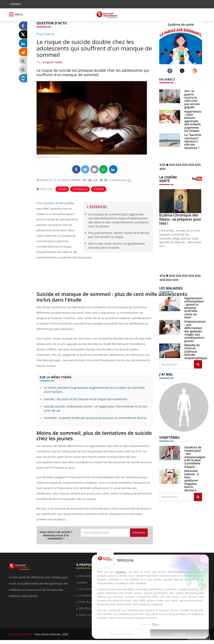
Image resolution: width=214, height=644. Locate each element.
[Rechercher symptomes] (198, 496)
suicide (62, 189)
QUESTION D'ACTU (51, 23)
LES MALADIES (170, 287)
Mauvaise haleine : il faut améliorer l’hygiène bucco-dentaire (192, 479)
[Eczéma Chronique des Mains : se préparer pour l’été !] (181, 201)
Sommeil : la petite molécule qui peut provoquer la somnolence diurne (95, 417)
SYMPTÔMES (169, 436)
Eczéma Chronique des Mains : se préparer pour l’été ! (180, 219)
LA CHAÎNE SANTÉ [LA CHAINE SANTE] (168, 179)
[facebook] (170, 71)
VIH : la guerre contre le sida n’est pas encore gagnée (192, 99)
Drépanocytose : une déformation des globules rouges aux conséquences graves (195, 330)
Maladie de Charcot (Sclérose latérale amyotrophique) (196, 351)
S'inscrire (139, 532)
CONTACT (15, 4)
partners (121, 572)
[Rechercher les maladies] (198, 364)
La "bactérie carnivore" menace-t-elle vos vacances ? (193, 141)
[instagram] (195, 71)
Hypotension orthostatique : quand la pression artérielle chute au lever (194, 307)
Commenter (121, 180)
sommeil (99, 189)
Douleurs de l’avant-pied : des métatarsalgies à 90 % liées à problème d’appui (195, 456)
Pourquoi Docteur (21, 634)
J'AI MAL (166, 373)
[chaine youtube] (197, 180)
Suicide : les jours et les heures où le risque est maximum (86, 399)
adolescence (80, 189)
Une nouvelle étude (49, 203)
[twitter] (183, 71)
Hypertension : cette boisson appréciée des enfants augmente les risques (194, 121)
